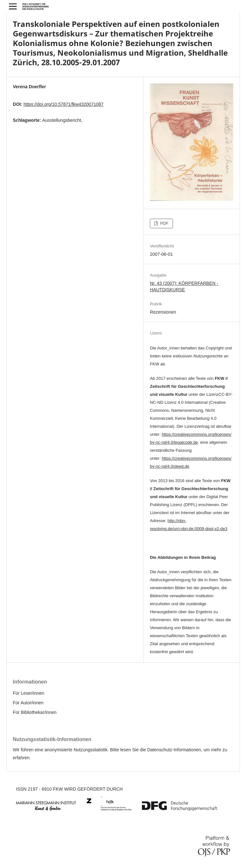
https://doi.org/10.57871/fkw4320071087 (63, 104)
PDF (164, 223)
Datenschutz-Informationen (174, 750)
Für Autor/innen (28, 703)
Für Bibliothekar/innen (35, 712)
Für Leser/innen (29, 693)
